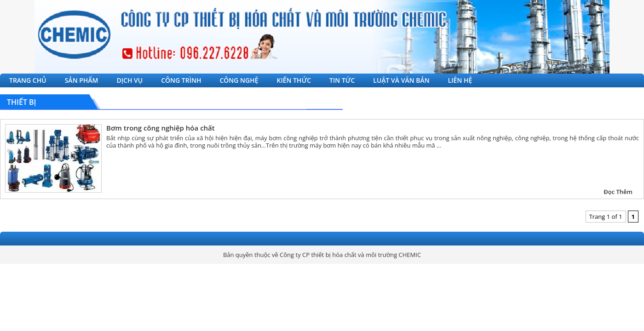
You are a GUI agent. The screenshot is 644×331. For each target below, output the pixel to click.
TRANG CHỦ (28, 80)
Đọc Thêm (618, 192)
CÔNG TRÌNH (181, 80)
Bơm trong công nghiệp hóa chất (161, 128)
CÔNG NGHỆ (239, 80)
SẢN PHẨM (82, 80)
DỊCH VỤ (130, 80)
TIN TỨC (342, 80)
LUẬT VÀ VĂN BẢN (401, 80)
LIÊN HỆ (460, 80)
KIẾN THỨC (294, 80)
